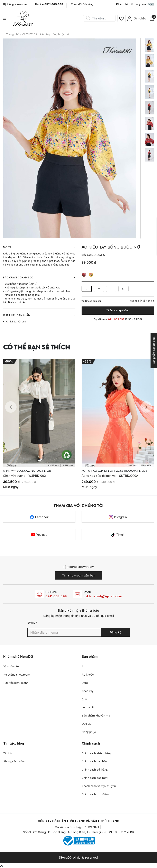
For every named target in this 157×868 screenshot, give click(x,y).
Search (88, 18)
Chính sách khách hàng (96, 753)
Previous (11, 407)
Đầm (85, 683)
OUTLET (87, 724)
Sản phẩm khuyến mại (96, 716)
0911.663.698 (56, 596)
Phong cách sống (14, 761)
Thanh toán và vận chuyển (99, 786)
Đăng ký (116, 632)
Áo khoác (88, 675)
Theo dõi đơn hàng (82, 4)
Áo (84, 666)
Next (146, 407)
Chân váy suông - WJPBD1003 (24, 476)
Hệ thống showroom (15, 4)
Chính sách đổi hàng (95, 770)
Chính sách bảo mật (95, 778)
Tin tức (8, 753)
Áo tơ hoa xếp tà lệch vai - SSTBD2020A (110, 476)
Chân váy (88, 691)
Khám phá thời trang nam (135, 5)
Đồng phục (89, 732)
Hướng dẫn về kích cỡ (142, 301)
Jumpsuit (88, 707)
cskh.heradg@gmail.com (103, 596)
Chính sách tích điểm (95, 794)
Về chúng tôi (11, 666)
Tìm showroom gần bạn (79, 575)
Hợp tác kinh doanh (16, 683)
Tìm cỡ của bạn (92, 301)
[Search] (101, 18)
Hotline (49, 4)
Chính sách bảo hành (95, 761)
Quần (85, 699)
